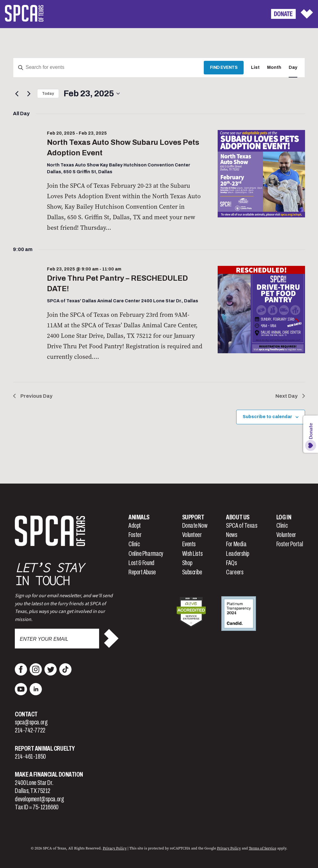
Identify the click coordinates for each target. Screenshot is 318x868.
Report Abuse (142, 572)
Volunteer (192, 535)
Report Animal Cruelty (45, 748)
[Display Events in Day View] (293, 68)
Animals (139, 517)
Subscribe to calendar (267, 417)
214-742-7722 (30, 730)
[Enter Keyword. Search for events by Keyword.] (109, 68)
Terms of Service (263, 848)
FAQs (231, 563)
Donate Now (195, 526)
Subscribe (192, 572)
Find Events (224, 67)
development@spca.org (39, 799)
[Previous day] (17, 94)
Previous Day (33, 396)
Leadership (238, 554)
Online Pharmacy (146, 554)
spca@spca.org (31, 722)
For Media (236, 544)
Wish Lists (192, 554)
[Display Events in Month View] (274, 68)
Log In (284, 517)
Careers (235, 572)
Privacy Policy (115, 848)
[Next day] (29, 94)
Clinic (134, 544)
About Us (238, 517)
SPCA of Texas (242, 526)
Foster (135, 535)
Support (193, 517)
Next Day (290, 396)
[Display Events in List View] (255, 68)
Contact (26, 714)
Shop (187, 563)
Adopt (135, 526)
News (232, 535)
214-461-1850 (30, 757)
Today (48, 94)
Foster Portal (290, 544)
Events (189, 544)
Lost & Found (141, 563)
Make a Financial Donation (49, 774)
